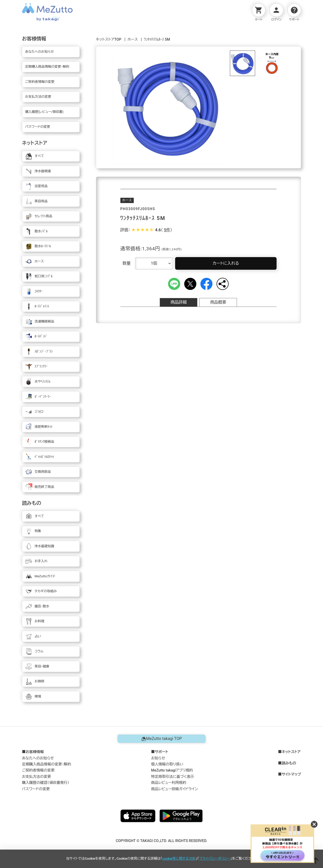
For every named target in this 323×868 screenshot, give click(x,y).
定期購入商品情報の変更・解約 (46, 764)
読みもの (289, 763)
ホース (133, 40)
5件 (167, 230)
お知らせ (158, 758)
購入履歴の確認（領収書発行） (46, 783)
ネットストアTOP (109, 40)
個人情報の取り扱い (167, 764)
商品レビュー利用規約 (169, 783)
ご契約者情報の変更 (38, 770)
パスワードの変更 (36, 789)
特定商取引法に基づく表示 (173, 777)
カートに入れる (226, 263)
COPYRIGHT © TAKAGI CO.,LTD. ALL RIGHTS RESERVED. (162, 841)
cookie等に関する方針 (179, 859)
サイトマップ (291, 775)
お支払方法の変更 (36, 777)
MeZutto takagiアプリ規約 (172, 770)
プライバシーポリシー (215, 859)
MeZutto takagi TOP (161, 739)
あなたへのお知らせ (38, 758)
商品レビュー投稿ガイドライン (174, 789)
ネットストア (291, 752)
